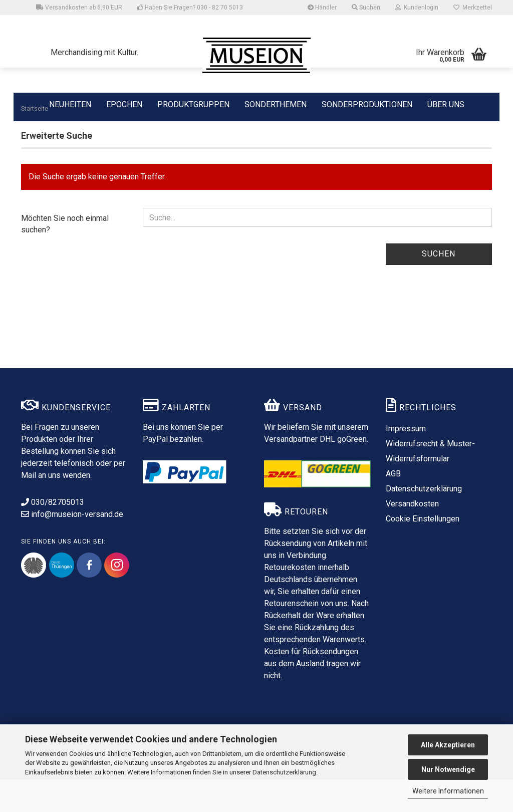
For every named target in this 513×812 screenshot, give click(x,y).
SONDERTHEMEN (276, 104)
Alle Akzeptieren (448, 745)
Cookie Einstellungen (423, 551)
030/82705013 (53, 535)
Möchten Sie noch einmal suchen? (65, 256)
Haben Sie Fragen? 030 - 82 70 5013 (190, 8)
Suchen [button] (366, 8)
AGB (393, 506)
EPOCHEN (124, 104)
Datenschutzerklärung (284, 772)
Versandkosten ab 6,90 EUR (79, 8)
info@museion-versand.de (72, 547)
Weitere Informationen (448, 791)
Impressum (406, 461)
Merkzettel (473, 8)
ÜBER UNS (446, 104)
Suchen (439, 286)
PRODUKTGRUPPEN (193, 104)
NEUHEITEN (70, 104)
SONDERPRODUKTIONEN (367, 104)
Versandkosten (412, 536)
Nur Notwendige (448, 769)
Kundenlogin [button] (417, 8)
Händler (322, 8)
